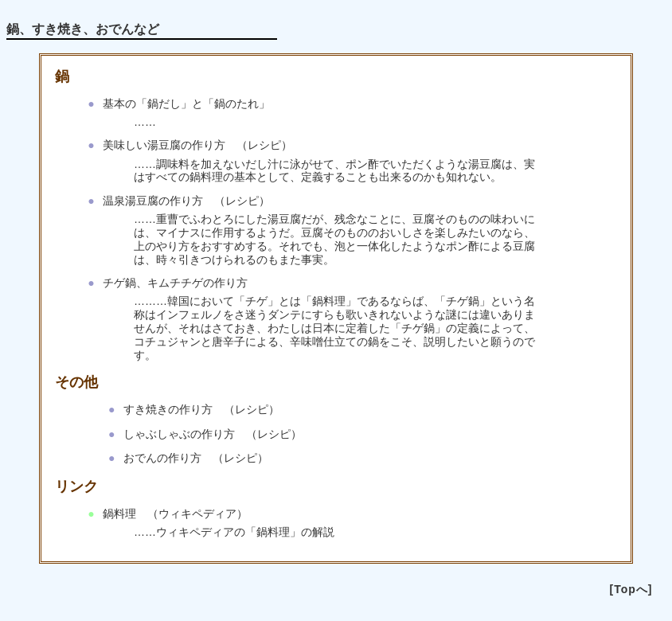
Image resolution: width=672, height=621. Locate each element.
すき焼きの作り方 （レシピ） (201, 409)
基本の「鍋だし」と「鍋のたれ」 (186, 103)
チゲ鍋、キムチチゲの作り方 (175, 283)
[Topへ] (631, 589)
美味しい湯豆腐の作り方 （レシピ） (197, 145)
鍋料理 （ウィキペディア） (175, 514)
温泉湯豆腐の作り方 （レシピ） (186, 201)
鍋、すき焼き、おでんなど (83, 29)
